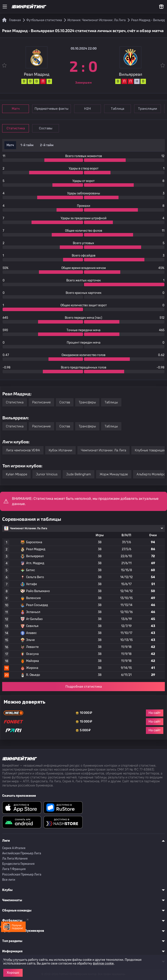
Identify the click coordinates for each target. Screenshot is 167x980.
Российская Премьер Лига (22, 875)
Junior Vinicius (47, 474)
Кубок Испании (60, 450)
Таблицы (111, 402)
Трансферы (87, 402)
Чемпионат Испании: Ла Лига (104, 450)
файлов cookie (103, 964)
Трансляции (148, 109)
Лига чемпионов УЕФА (23, 450)
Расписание (41, 402)
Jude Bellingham (78, 474)
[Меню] (5, 7)
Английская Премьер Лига (22, 853)
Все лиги (9, 880)
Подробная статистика (84, 687)
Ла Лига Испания (15, 859)
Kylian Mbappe (17, 474)
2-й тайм (47, 145)
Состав (65, 402)
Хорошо (13, 973)
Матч (16, 109)
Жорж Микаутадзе (114, 474)
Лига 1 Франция (14, 869)
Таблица (118, 109)
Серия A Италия (14, 848)
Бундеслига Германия (18, 864)
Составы (46, 128)
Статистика (16, 128)
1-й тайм (27, 145)
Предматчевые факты (52, 109)
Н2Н (88, 109)
